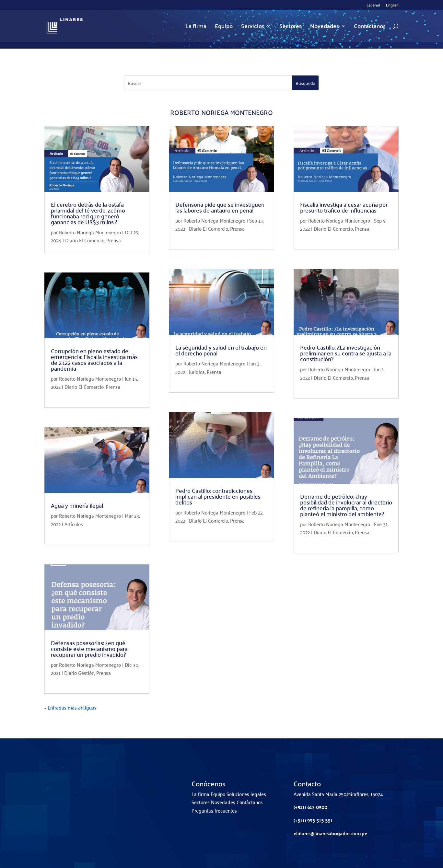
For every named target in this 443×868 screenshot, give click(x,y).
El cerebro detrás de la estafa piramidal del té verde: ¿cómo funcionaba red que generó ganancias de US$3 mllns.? (88, 213)
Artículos (74, 524)
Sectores (291, 27)
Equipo (224, 27)
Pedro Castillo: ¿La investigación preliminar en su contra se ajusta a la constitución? (346, 353)
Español (373, 6)
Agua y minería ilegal (77, 505)
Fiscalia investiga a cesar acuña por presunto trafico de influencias (344, 207)
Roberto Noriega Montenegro (90, 232)
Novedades (325, 27)
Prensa (114, 240)
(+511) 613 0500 (310, 807)
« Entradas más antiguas (70, 707)
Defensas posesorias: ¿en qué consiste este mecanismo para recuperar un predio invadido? (89, 648)
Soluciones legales (246, 794)
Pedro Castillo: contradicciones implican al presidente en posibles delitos (218, 496)
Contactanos (370, 27)
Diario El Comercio (85, 240)
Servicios (253, 27)
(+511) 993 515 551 (313, 820)
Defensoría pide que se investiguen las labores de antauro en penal (220, 207)
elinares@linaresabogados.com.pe (330, 833)
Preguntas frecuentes (214, 810)
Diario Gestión (79, 673)
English (392, 6)
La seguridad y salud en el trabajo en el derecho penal (221, 350)
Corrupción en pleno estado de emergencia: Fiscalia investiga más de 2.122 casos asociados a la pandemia (94, 359)
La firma (196, 27)
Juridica (197, 372)
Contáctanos (250, 802)
